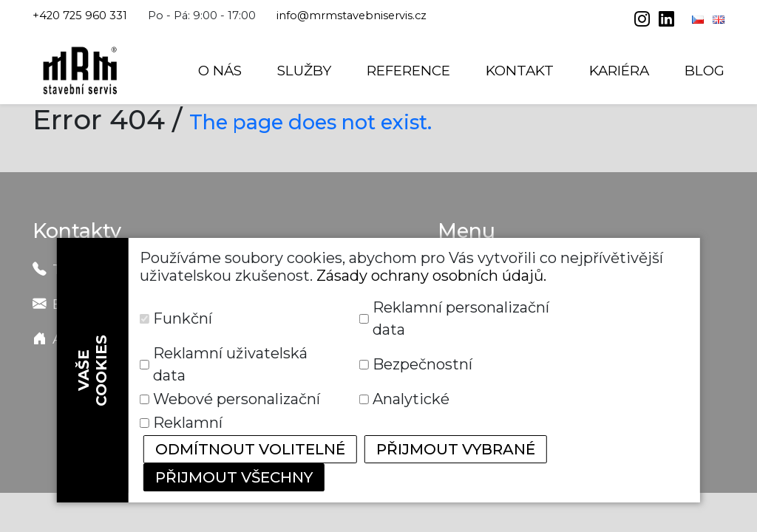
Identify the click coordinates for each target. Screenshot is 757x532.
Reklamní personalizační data (461, 318)
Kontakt (520, 71)
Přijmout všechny (234, 477)
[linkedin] (666, 21)
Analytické (411, 399)
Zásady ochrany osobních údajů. (431, 276)
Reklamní (188, 423)
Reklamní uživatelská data (230, 364)
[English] (719, 19)
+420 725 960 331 (80, 16)
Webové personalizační (237, 399)
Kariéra (619, 71)
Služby (304, 71)
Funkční (183, 318)
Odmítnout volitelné (250, 449)
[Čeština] (699, 19)
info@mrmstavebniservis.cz (352, 16)
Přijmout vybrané (456, 449)
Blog (705, 71)
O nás (220, 71)
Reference (408, 71)
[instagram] (644, 21)
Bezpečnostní (422, 364)
